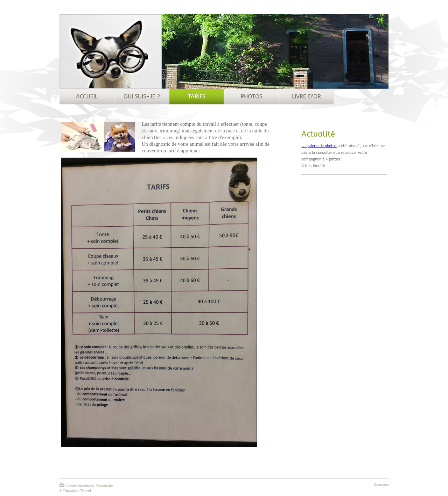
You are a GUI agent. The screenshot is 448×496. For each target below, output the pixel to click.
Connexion (381, 485)
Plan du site (105, 486)
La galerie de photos (319, 146)
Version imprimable (77, 485)
